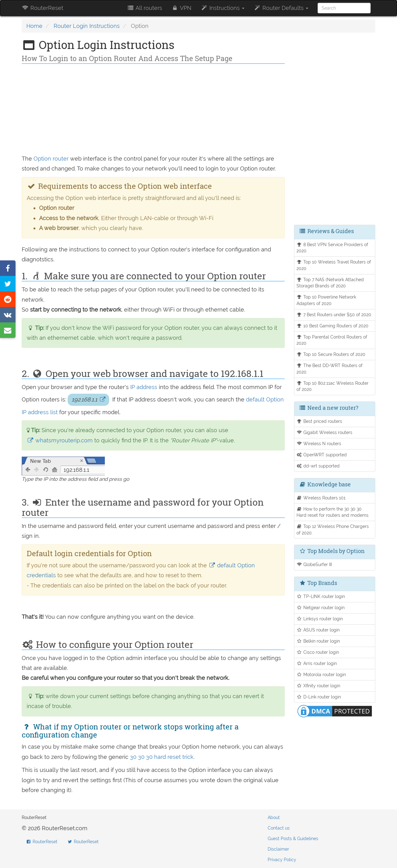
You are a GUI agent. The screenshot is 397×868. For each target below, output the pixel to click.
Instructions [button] (223, 8)
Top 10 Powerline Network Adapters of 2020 (326, 300)
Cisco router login (318, 652)
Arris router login (317, 663)
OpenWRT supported (322, 455)
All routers (144, 8)
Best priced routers (319, 421)
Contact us (279, 828)
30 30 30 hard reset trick (162, 757)
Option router (51, 159)
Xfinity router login (319, 686)
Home (34, 26)
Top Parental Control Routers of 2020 (332, 340)
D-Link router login (319, 697)
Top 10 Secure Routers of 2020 (331, 354)
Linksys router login (320, 619)
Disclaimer (278, 849)
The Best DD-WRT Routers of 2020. (330, 369)
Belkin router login (318, 641)
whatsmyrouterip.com (60, 440)
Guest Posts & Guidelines (293, 839)
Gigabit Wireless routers (325, 432)
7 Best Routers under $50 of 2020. (335, 314)
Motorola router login (321, 674)
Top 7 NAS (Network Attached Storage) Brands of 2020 (330, 283)
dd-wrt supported (318, 466)
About (274, 817)
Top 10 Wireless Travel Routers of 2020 (334, 265)
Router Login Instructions (87, 26)
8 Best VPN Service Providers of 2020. (332, 248)
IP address (144, 387)
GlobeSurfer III (314, 564)
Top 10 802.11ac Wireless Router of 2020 (333, 386)
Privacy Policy (282, 860)
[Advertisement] (153, 110)
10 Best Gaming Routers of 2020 (333, 326)
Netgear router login (321, 607)
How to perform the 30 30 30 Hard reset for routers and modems (332, 512)
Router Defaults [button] (281, 8)
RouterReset (42, 8)
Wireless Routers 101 (321, 498)
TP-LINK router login (321, 596)
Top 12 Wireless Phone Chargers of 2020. (333, 529)
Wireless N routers (319, 443)
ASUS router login (318, 630)
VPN (181, 8)
